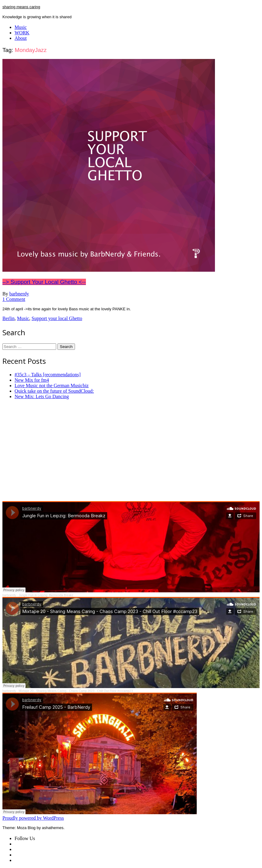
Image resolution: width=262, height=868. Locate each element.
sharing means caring (21, 7)
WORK (22, 33)
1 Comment (14, 299)
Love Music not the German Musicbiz (52, 386)
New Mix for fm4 (32, 380)
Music (21, 27)
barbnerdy (19, 294)
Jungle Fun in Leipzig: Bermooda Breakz (46, 595)
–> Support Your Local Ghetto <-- (44, 282)
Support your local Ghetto (57, 318)
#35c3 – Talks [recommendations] (48, 375)
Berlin (9, 318)
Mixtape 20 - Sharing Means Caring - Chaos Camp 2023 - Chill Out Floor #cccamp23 (76, 691)
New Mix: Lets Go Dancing (42, 396)
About (21, 38)
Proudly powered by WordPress (33, 818)
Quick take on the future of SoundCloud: (54, 391)
